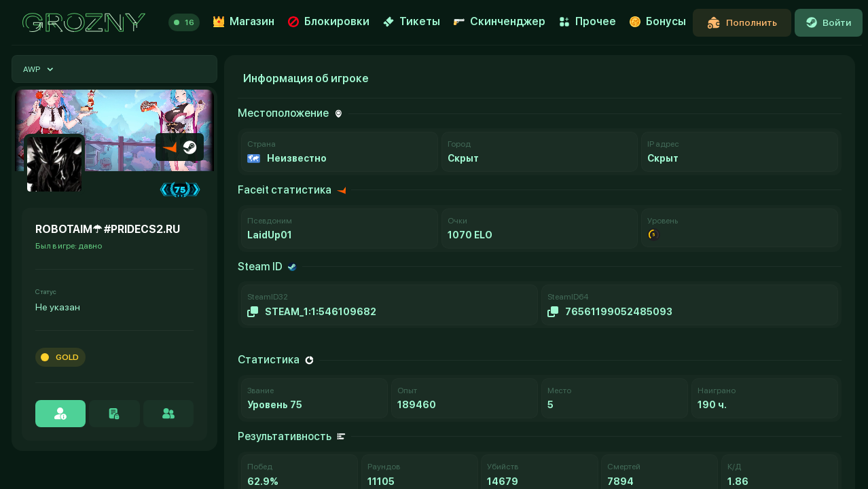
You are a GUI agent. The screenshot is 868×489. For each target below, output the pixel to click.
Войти (829, 22)
